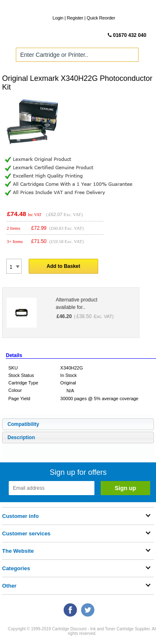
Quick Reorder (101, 18)
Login (58, 18)
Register (75, 18)
